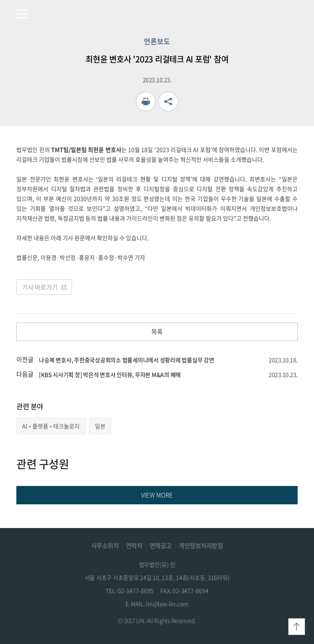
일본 (100, 426)
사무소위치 (105, 546)
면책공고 (161, 546)
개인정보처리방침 (201, 546)
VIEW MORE (157, 495)
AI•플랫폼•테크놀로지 (51, 426)
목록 (157, 332)
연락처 (134, 546)
